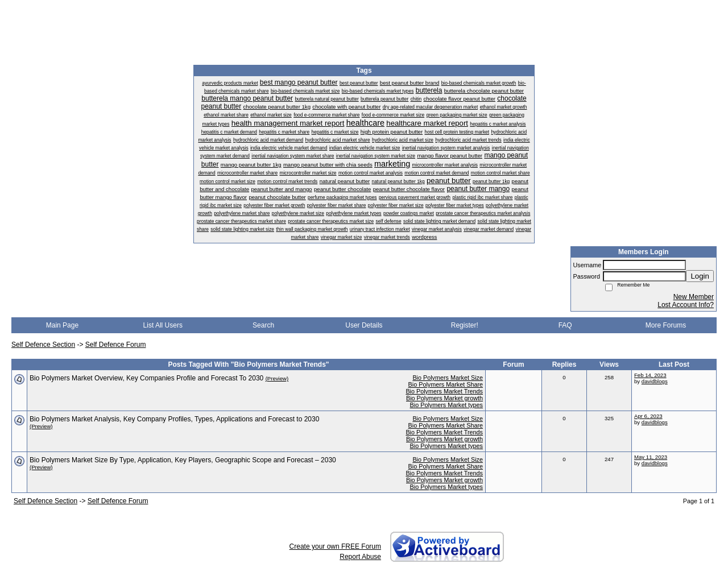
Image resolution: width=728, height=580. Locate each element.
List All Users (163, 325)
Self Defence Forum (116, 345)
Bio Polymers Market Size (448, 378)
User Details (364, 325)
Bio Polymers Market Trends (444, 391)
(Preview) (277, 378)
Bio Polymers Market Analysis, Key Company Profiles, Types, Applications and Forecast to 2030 (174, 419)
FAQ (565, 325)
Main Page (62, 325)
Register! (465, 325)
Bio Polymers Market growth (444, 398)
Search (263, 325)
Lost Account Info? (686, 305)
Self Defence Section (43, 345)
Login (700, 276)
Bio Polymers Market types (446, 405)
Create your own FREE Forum (335, 546)
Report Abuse (360, 557)
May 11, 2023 (651, 457)
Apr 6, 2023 (648, 416)
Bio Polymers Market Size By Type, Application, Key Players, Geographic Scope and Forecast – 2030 (183, 460)
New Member (694, 297)
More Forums (666, 325)
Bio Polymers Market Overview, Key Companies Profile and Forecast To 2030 (146, 378)
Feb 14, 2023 (650, 375)
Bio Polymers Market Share (446, 384)
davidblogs (655, 381)
